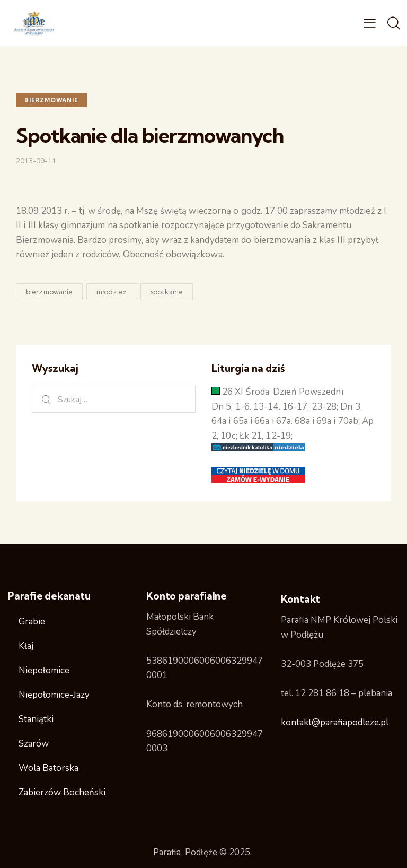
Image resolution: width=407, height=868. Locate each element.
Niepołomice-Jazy (54, 695)
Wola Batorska (48, 768)
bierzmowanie (49, 292)
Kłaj (26, 646)
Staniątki (36, 719)
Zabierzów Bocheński (62, 792)
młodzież (112, 292)
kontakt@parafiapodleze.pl (335, 722)
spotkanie (167, 292)
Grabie (32, 622)
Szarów (34, 744)
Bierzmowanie (51, 100)
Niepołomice (44, 670)
